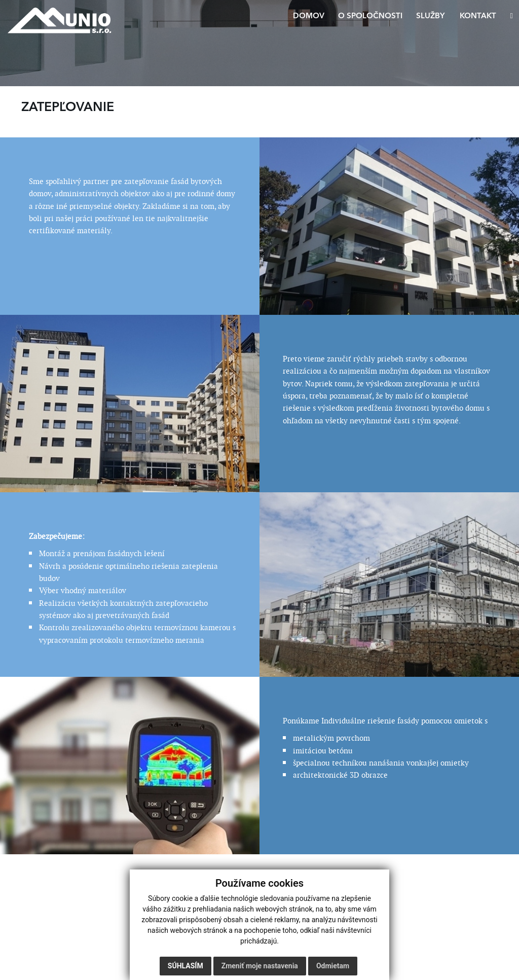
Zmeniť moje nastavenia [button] (260, 966)
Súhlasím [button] (186, 966)
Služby (430, 16)
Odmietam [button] (333, 966)
